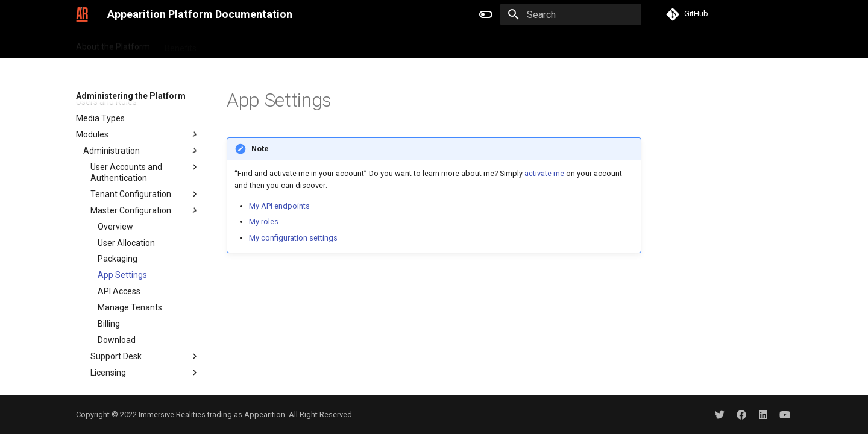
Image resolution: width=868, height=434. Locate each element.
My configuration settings (293, 238)
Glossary (588, 44)
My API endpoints (279, 206)
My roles (264, 222)
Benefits (181, 44)
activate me (544, 173)
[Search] (571, 14)
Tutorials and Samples (326, 44)
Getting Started (240, 44)
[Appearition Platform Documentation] (82, 14)
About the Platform (113, 44)
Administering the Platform (505, 44)
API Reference (411, 44)
